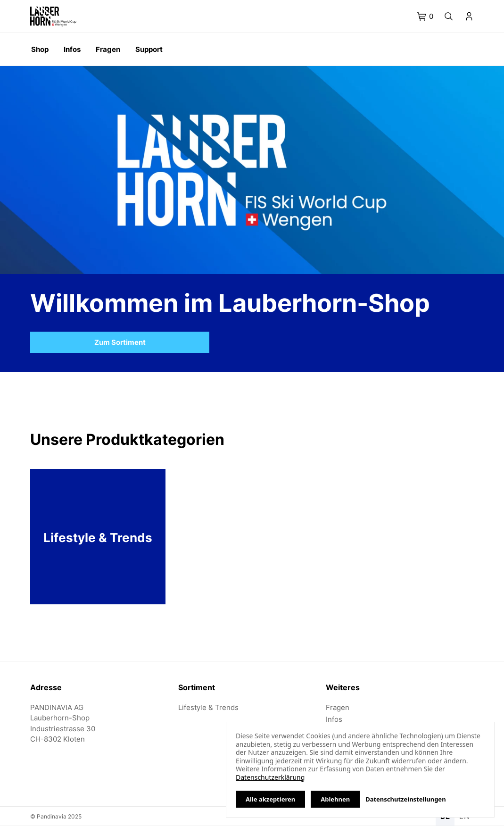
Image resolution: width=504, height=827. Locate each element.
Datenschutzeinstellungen (405, 799)
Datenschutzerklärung (270, 777)
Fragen (338, 707)
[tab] (425, 17)
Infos (334, 719)
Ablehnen (335, 799)
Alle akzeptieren (270, 799)
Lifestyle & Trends (208, 707)
